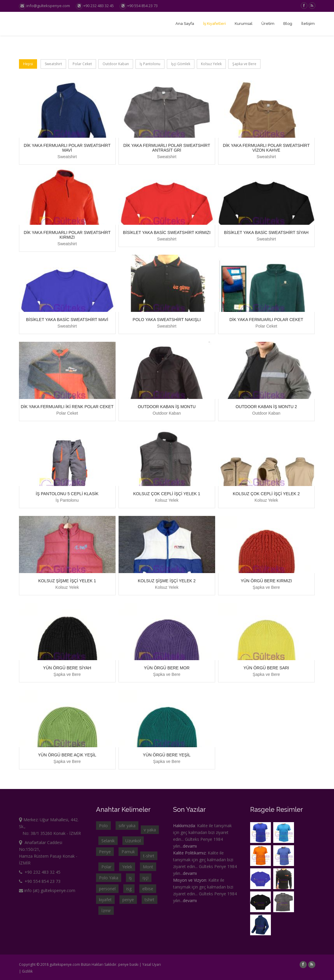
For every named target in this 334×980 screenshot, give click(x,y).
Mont (148, 867)
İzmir (106, 911)
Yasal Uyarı (152, 964)
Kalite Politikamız (189, 853)
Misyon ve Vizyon (190, 880)
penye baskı (128, 964)
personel (107, 889)
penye (128, 900)
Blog (288, 24)
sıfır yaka (127, 826)
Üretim (268, 24)
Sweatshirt (53, 64)
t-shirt (149, 856)
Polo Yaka (109, 878)
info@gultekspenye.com (44, 6)
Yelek (127, 867)
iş (130, 878)
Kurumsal (244, 24)
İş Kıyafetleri (214, 24)
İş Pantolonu (150, 64)
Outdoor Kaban (116, 64)
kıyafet (105, 900)
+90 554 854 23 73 (142, 6)
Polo (103, 826)
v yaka (150, 830)
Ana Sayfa (185, 24)
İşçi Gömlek (181, 64)
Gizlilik (27, 971)
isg (129, 889)
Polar (106, 867)
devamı (190, 846)
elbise (148, 889)
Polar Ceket (82, 64)
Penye (105, 852)
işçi (146, 878)
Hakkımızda (184, 826)
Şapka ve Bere (244, 64)
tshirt (150, 900)
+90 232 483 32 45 (99, 6)
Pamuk (128, 852)
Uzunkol (133, 841)
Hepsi (28, 64)
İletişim (308, 24)
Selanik (108, 841)
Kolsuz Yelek (211, 64)
